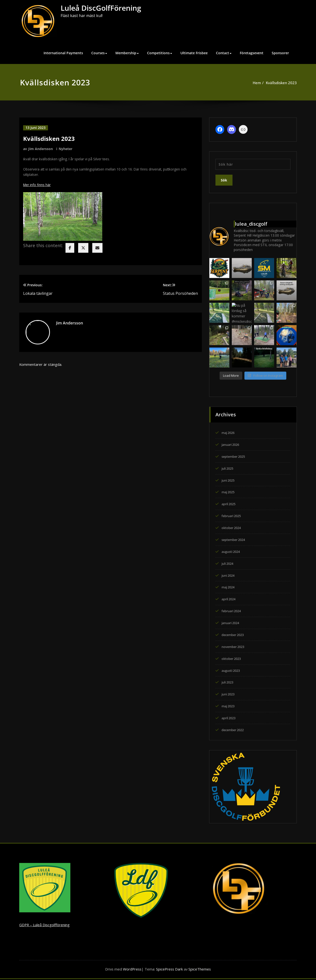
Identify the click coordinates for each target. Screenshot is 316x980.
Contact (224, 53)
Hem (255, 83)
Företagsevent (252, 53)
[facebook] (70, 250)
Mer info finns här (38, 186)
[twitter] (83, 250)
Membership (127, 53)
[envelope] (97, 250)
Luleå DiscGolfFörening (101, 8)
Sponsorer (280, 53)
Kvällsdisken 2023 (280, 83)
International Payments (63, 53)
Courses (99, 53)
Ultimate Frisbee (194, 53)
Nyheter (65, 148)
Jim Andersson (41, 148)
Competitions (160, 53)
